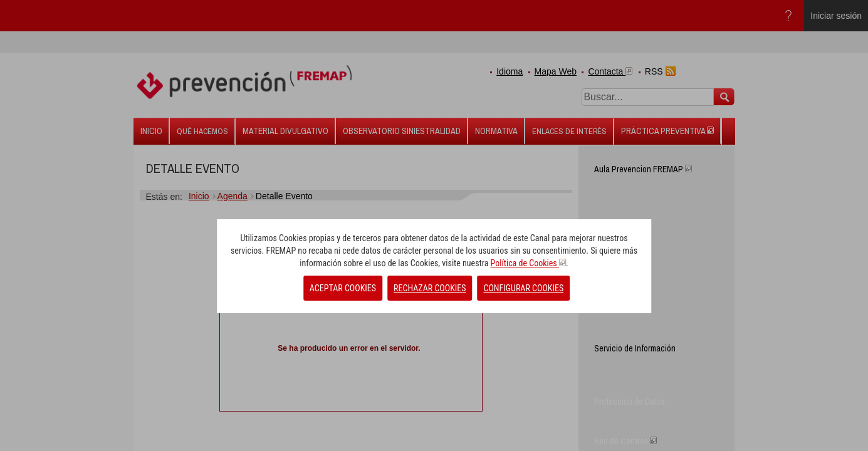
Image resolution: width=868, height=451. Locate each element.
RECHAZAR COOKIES (430, 288)
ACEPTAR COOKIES (343, 288)
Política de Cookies (528, 263)
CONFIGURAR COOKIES (524, 288)
